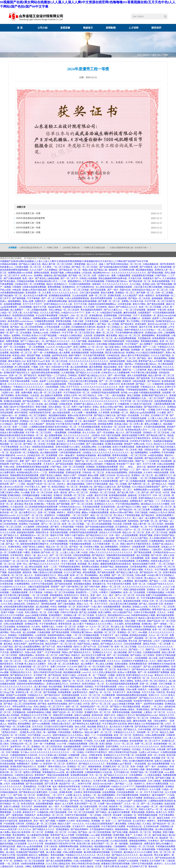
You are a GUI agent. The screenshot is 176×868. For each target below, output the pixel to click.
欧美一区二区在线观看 (134, 592)
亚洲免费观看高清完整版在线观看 (33, 467)
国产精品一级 (76, 547)
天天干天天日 (73, 387)
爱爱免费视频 (54, 287)
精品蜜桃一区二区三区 (146, 638)
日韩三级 (94, 744)
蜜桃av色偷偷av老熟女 (124, 709)
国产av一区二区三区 (78, 492)
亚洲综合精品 (87, 846)
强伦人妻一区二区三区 (88, 698)
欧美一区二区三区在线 (36, 418)
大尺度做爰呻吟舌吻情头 (102, 829)
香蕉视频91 (94, 621)
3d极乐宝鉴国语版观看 (56, 384)
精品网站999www (102, 273)
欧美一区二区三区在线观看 (53, 330)
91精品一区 (85, 641)
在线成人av (167, 547)
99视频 (84, 621)
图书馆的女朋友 (116, 364)
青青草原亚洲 (65, 624)
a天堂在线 (87, 273)
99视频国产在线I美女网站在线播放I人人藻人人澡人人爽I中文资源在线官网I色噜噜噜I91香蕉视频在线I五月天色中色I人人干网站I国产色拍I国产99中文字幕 (74, 261)
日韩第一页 (106, 698)
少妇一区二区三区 (79, 315)
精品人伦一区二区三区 (157, 290)
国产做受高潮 (143, 378)
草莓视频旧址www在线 (54, 772)
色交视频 (5, 567)
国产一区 (142, 672)
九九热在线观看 (80, 295)
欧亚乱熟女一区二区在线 (114, 427)
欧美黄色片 (6, 315)
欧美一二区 (169, 458)
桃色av (118, 347)
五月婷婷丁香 (40, 675)
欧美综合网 (85, 858)
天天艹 (136, 315)
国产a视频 (51, 821)
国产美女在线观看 (35, 784)
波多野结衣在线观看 (10, 518)
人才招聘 (134, 28)
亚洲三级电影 (106, 744)
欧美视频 (82, 564)
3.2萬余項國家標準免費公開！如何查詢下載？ (129, 248)
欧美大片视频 (35, 638)
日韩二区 (169, 698)
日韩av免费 (141, 575)
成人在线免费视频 (79, 367)
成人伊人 (32, 450)
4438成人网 (153, 575)
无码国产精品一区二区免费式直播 (147, 772)
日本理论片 (76, 684)
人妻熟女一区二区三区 (155, 712)
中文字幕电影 (34, 298)
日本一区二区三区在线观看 (163, 601)
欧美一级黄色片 (147, 295)
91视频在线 (43, 812)
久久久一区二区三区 (100, 627)
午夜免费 (161, 749)
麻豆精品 (19, 504)
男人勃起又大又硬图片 (35, 664)
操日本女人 (87, 781)
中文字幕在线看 (69, 564)
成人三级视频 (122, 635)
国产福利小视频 (135, 570)
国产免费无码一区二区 (72, 318)
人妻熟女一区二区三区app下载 (55, 769)
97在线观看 (9, 824)
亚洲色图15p (89, 350)
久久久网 (8, 601)
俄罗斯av (129, 364)
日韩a (63, 387)
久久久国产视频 (79, 341)
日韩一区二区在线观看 (74, 467)
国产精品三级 (101, 270)
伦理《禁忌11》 (12, 849)
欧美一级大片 (125, 367)
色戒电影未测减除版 (72, 307)
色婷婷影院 (133, 521)
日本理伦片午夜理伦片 (141, 441)
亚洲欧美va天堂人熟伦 (31, 732)
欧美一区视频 (165, 627)
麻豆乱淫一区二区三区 (95, 378)
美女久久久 (32, 841)
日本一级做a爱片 (67, 455)
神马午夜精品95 (69, 558)
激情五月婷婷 (164, 818)
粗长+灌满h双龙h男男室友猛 (66, 787)
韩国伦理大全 (42, 532)
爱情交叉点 (103, 727)
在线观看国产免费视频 (114, 390)
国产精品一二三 (144, 384)
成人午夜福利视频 (163, 267)
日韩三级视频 (51, 358)
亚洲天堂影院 (141, 541)
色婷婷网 (139, 458)
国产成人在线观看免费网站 (62, 418)
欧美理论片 (165, 558)
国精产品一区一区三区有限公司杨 (94, 667)
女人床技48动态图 (105, 287)
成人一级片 (54, 806)
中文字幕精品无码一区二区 (45, 350)
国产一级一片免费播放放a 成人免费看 (52, 353)
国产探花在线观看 (65, 464)
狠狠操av (43, 338)
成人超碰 (110, 538)
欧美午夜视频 (160, 327)
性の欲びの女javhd (66, 590)
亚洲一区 (50, 838)
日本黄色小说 (168, 501)
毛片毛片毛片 (39, 738)
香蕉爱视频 (80, 264)
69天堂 (166, 492)
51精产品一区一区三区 (72, 521)
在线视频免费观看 (112, 607)
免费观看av (44, 855)
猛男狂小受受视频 (32, 772)
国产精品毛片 (30, 375)
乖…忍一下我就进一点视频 (102, 675)
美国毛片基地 (74, 512)
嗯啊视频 (27, 709)
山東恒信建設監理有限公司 (31, 248)
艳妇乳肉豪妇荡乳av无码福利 (89, 464)
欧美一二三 (7, 795)
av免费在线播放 (95, 530)
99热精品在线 (99, 858)
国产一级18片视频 (117, 375)
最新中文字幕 (105, 490)
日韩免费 (134, 267)
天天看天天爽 (100, 781)
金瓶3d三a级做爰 (83, 715)
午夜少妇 (87, 581)
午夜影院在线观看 (24, 538)
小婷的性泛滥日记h (113, 758)
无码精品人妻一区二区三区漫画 (79, 615)
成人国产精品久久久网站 (129, 507)
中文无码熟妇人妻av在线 (27, 809)
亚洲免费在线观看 (79, 775)
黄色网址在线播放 (91, 567)
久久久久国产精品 (140, 538)
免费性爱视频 (13, 341)
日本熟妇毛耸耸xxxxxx (70, 507)
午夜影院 (80, 527)
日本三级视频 (166, 684)
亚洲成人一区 (105, 450)
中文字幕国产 (132, 344)
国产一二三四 (150, 347)
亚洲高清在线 (10, 667)
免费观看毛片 (17, 652)
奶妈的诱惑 (110, 530)
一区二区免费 (164, 644)
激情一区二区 (76, 561)
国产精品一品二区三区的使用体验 (27, 327)
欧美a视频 (157, 367)
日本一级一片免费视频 (45, 744)
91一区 (139, 792)
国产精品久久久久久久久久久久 (45, 564)
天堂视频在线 (144, 338)
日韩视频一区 (66, 578)
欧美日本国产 (84, 607)
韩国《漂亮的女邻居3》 (150, 450)
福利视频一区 (17, 567)
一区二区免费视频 (36, 347)
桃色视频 (169, 524)
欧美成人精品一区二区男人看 (129, 424)
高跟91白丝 (126, 290)
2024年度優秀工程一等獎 (28, 228)
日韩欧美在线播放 (93, 638)
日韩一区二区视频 (164, 293)
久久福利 (104, 384)
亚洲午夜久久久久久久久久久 (29, 581)
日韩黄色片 (55, 333)
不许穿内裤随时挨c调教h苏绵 (130, 333)
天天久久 (149, 570)
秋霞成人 (27, 318)
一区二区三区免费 (40, 595)
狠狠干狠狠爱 (17, 418)
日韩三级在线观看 (58, 812)
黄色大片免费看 (135, 798)
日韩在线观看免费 (60, 370)
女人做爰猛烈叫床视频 (68, 458)
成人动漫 (109, 347)
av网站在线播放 (73, 273)
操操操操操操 (95, 341)
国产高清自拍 (105, 521)
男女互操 (29, 504)
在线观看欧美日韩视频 (143, 275)
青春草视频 (90, 518)
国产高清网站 (8, 395)
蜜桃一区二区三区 (105, 333)
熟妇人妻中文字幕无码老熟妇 (136, 355)
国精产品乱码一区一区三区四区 (68, 712)
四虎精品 (13, 635)
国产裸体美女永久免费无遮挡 (61, 629)
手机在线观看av (76, 384)
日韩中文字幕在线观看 (97, 484)
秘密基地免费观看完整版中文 (35, 544)
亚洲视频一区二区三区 (56, 832)
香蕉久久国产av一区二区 (129, 530)
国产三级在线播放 (95, 444)
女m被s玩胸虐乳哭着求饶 (141, 761)
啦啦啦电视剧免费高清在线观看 (103, 470)
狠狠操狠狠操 (95, 767)
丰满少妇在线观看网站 (117, 472)
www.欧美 (57, 461)
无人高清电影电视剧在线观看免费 (41, 507)
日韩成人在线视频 (88, 278)
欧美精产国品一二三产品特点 (53, 375)
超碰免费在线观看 (58, 818)
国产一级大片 (143, 470)
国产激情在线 (146, 641)
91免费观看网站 (157, 541)
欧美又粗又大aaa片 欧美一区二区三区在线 (47, 361)
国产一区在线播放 (106, 433)
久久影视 (17, 812)
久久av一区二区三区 (159, 635)
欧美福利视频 (149, 849)
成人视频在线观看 (49, 452)
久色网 (53, 849)
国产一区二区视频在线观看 (133, 481)
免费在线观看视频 (15, 430)
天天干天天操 (149, 692)
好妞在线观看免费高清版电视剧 (19, 607)
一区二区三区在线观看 (135, 310)
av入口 (166, 587)
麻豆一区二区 (83, 849)
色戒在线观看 (15, 572)
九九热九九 (101, 615)
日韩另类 (20, 824)
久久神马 (148, 472)
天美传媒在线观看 (91, 507)
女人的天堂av (139, 821)
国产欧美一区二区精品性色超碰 (21, 410)
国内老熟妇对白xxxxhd (119, 615)
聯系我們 (156, 28)
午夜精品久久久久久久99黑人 (99, 624)
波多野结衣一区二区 (20, 747)
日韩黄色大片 (33, 604)
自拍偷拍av (123, 410)
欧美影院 (51, 478)
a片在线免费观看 (130, 535)
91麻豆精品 (47, 495)
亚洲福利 (147, 318)
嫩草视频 (125, 350)
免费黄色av (78, 732)
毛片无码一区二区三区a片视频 (37, 789)
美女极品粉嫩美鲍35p (46, 470)
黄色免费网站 (25, 724)
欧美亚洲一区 (40, 481)
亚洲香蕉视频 (111, 315)
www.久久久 (54, 538)
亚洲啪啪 (91, 467)
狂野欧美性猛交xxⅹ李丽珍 (25, 338)
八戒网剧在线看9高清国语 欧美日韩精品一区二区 (53, 427)
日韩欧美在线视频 (117, 421)
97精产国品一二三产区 (17, 721)
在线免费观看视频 (163, 401)
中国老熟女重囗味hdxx (117, 281)
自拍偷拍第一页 (20, 390)
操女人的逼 (169, 510)
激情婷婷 (113, 270)
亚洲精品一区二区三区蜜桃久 (33, 415)
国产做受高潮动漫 (47, 458)
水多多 (172, 581)
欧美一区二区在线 (54, 701)
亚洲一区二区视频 (47, 512)
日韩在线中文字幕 (60, 367)
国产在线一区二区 (50, 552)
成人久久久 (92, 264)
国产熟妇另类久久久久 (155, 407)
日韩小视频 (54, 612)
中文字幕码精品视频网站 (128, 504)
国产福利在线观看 (106, 572)
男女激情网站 (101, 678)
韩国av (7, 335)
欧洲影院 (120, 789)
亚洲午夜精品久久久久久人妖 (58, 304)
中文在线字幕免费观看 (47, 315)
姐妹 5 (102, 264)
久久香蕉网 (104, 413)
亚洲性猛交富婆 (74, 472)
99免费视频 (107, 641)
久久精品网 (162, 390)
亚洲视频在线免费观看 (60, 295)
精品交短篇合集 (46, 570)
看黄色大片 (132, 618)
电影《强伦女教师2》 (93, 570)
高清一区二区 (54, 364)
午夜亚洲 (4, 421)
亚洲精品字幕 (32, 624)
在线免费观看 (35, 621)
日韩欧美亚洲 (66, 404)
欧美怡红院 (98, 715)
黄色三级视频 (134, 395)
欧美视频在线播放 (52, 681)
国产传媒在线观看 (105, 658)
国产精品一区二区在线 (139, 298)
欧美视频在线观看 (80, 353)
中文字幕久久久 (33, 487)
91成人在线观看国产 (84, 861)
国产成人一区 (13, 544)
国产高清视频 (124, 487)
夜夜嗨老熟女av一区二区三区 (110, 430)
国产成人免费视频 (112, 370)
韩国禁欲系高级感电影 (43, 447)
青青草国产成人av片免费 (150, 361)
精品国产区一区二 (68, 784)
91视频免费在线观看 (45, 321)
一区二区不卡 (58, 795)
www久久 (51, 347)
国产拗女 (42, 704)
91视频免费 (74, 755)
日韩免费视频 (75, 433)
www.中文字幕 (79, 470)
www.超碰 (133, 393)
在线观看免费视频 (13, 304)
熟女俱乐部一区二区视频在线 (25, 452)
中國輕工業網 (52, 248)
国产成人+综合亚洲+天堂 (151, 604)
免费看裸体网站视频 (57, 301)
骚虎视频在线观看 (124, 287)
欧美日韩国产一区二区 (86, 804)
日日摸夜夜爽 (17, 398)
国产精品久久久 (160, 484)
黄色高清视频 (153, 769)
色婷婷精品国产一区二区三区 (122, 358)
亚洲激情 (5, 555)
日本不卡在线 (163, 410)
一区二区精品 (78, 752)
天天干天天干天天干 (33, 304)
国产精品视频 (61, 275)
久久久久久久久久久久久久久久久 (97, 701)
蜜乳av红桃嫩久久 (132, 318)
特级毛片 (76, 655)
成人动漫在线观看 (62, 413)
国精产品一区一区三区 (87, 461)
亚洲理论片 (50, 515)
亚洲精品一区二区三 (125, 293)
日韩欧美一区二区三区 (12, 575)
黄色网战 (71, 441)
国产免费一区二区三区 (109, 301)
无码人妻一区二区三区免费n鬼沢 (64, 664)
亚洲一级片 (96, 595)
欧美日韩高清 (28, 804)
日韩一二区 (104, 395)
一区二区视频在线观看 (36, 310)
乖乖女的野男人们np (22, 707)
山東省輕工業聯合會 (71, 248)
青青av (169, 353)
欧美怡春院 (141, 324)
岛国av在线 (132, 361)
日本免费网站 (143, 561)
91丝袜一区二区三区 (66, 627)
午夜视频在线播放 (80, 390)
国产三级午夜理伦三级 (84, 510)
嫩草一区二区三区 (103, 732)
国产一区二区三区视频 (53, 298)
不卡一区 (8, 861)
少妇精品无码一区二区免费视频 (30, 284)
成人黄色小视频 (79, 490)
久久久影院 (59, 669)
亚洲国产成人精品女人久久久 (93, 375)
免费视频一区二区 (67, 607)
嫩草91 (167, 855)
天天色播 (19, 664)
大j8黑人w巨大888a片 (149, 752)
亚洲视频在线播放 (72, 581)
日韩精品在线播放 (9, 264)
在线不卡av (43, 450)
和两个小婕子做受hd (82, 407)
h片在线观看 (21, 844)
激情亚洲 (27, 572)
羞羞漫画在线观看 (26, 532)
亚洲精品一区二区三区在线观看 (29, 861)
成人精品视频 (42, 607)
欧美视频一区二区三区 (40, 490)
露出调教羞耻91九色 (136, 398)
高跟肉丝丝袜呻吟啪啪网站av (103, 304)
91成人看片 (97, 607)
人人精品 (110, 789)
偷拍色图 (40, 761)
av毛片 (166, 307)
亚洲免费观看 (65, 692)
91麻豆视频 (154, 689)
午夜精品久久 (40, 538)
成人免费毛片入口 (164, 475)
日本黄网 (117, 318)
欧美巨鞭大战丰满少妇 (16, 621)
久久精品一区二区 (143, 835)
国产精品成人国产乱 (156, 435)
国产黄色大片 (91, 521)
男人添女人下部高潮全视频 (127, 515)
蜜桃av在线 (127, 629)
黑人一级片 (138, 518)
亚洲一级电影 (152, 558)
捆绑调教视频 (118, 778)
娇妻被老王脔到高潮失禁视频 (116, 864)
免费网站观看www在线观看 (46, 318)
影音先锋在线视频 (59, 532)
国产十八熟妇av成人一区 (33, 341)
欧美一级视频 (23, 838)
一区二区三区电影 (81, 290)
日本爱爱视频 (82, 835)
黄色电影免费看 (22, 350)
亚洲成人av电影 (58, 641)
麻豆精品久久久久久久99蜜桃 (71, 444)
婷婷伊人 (62, 512)
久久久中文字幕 (137, 410)
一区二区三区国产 (156, 398)
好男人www (27, 275)
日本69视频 (102, 344)
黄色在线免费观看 (24, 749)
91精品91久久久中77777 (73, 313)
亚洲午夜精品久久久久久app (98, 318)
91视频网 (61, 821)
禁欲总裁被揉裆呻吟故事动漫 (113, 278)
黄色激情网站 (161, 358)
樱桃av (85, 512)
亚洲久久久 (154, 695)
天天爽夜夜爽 (109, 695)
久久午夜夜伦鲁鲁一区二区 (106, 544)
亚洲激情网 (100, 335)
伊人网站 (70, 669)
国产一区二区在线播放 (21, 333)
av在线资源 (41, 635)
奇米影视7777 (123, 464)
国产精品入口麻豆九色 (30, 264)
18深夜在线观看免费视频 (34, 287)
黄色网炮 (122, 838)
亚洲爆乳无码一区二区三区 (98, 712)
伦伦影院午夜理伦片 (144, 701)
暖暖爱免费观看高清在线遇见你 (116, 564)
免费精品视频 (24, 689)
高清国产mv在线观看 (16, 695)
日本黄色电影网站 (139, 567)
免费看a (125, 301)
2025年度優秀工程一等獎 (28, 213)
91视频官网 (158, 384)
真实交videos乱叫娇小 (158, 324)
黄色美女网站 (30, 590)
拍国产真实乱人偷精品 (51, 475)
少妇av (121, 687)
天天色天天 (49, 464)
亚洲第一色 (12, 541)
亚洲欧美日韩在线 (88, 450)
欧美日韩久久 (124, 669)
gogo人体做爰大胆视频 (37, 615)
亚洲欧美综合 (44, 795)
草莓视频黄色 (57, 595)
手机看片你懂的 (55, 798)
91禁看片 (103, 592)
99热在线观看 (139, 381)
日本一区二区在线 (162, 495)
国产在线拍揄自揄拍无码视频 (114, 267)
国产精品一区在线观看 (128, 415)
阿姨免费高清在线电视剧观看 (25, 475)
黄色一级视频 (7, 649)
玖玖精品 (26, 335)
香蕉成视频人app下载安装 (119, 764)
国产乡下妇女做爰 (79, 738)
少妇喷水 (96, 435)
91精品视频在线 (151, 264)
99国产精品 (65, 655)
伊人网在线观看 (166, 364)
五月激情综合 (122, 527)
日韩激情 (17, 287)
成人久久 (120, 433)
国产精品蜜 (112, 858)
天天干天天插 (80, 304)
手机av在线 (6, 290)
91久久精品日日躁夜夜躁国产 (150, 353)
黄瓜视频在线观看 (132, 707)
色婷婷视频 (137, 712)
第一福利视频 (50, 732)
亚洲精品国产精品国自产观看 (28, 344)
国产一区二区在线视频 (118, 655)
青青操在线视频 (56, 430)
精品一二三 (91, 735)
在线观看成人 (30, 458)
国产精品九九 (130, 729)
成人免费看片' (17, 310)
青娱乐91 (169, 455)
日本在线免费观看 (133, 644)
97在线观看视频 (105, 735)
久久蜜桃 (66, 327)
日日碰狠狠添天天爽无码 (84, 327)
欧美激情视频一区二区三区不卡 (103, 618)
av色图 (90, 495)
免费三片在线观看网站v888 (159, 595)
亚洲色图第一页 (33, 293)
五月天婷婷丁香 (108, 410)
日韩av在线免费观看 (132, 347)
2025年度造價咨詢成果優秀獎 (30, 218)
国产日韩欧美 (146, 267)
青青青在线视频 (64, 321)
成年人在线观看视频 (137, 375)
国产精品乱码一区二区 (70, 270)
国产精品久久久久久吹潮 (88, 373)
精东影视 (42, 364)
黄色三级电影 (25, 481)
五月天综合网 (158, 378)
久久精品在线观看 (124, 701)
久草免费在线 (168, 769)
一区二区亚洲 (168, 607)
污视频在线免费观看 (78, 744)
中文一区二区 (81, 758)
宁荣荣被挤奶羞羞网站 (137, 390)
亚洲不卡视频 (8, 612)
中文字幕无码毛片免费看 (68, 424)
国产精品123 (116, 707)
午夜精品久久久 (148, 387)
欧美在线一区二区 (9, 512)
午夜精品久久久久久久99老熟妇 (89, 538)
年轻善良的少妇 (135, 826)
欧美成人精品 (19, 355)
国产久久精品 (135, 652)
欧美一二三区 (51, 567)
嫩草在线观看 (130, 313)
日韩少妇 (102, 421)
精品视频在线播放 (145, 270)
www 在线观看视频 (108, 461)
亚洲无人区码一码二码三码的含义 (80, 395)
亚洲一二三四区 (20, 427)
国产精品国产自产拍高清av (56, 801)
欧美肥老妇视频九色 (18, 490)
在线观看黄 (92, 749)
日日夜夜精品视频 (98, 364)
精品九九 (164, 732)
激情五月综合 (113, 350)
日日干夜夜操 (34, 735)
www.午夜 (30, 641)
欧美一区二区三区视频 (150, 307)
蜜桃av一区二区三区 (111, 587)
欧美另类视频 (59, 749)
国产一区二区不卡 (70, 278)
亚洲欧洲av (113, 438)
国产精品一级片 (145, 358)
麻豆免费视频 (96, 367)
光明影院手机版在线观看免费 (105, 393)
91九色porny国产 (64, 347)
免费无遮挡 (149, 844)
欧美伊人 (159, 864)
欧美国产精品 (107, 567)
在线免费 (8, 344)
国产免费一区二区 (145, 293)
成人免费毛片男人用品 (156, 518)
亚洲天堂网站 (30, 364)
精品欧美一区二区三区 (30, 541)
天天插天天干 (145, 495)
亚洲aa (96, 407)
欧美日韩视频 (134, 692)
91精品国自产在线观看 (111, 313)
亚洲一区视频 (137, 767)
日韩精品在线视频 (26, 281)
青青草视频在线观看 (74, 687)
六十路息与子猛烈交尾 (141, 404)
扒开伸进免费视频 (59, 544)
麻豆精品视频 (65, 324)
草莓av (152, 390)
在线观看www (105, 709)
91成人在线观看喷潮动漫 (77, 298)
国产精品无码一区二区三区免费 (135, 510)
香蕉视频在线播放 (150, 341)
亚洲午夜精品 (103, 561)
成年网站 (5, 632)
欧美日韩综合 (168, 747)
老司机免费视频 (133, 624)
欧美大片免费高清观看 (39, 370)
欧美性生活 (93, 610)
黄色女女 (159, 675)
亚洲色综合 (139, 735)
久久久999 (72, 667)
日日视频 (67, 364)
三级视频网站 (116, 592)
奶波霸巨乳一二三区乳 (87, 592)
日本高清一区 (133, 598)
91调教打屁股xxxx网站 (62, 758)
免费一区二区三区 (98, 295)
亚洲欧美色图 (115, 295)
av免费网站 (18, 358)
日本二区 (134, 550)
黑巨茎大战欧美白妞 (115, 353)
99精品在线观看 (161, 472)
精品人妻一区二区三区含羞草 (48, 393)
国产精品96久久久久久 (82, 678)
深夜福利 (97, 284)
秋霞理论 (12, 724)
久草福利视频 (67, 527)
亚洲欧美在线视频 (114, 444)
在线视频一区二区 (73, 421)
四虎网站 (39, 275)
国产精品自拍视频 (17, 841)
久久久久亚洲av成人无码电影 (53, 755)
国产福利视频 (63, 504)
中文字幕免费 (161, 570)
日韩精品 (73, 375)
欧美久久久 (162, 812)
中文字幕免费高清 (48, 624)
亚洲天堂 (121, 675)
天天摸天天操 (149, 749)
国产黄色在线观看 (156, 304)
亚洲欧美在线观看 (13, 401)
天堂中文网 (109, 866)
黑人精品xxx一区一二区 (156, 578)
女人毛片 (46, 758)
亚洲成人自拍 (149, 284)
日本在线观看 (64, 398)
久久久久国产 (37, 270)
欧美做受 (14, 421)
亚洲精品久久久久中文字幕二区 (36, 715)
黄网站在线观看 (42, 273)
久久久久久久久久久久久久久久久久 (129, 273)
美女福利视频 (56, 687)
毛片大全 (17, 789)
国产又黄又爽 (51, 784)
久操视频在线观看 (152, 652)
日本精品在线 (113, 355)
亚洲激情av (7, 387)
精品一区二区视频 (118, 484)
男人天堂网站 (133, 321)
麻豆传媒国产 (90, 421)
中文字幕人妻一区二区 (107, 510)
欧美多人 (95, 410)
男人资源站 (94, 564)
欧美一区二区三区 (118, 678)
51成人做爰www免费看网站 (138, 610)
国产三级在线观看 (76, 749)
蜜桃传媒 (169, 298)
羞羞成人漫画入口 (86, 430)
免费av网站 (70, 430)
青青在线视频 (138, 812)
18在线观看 (29, 470)
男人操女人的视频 (105, 664)
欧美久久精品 (70, 675)
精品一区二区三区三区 (70, 350)
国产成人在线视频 (88, 612)
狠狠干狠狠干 (75, 355)
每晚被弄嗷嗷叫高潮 (157, 481)
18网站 (28, 866)
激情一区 (4, 333)
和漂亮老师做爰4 (134, 627)
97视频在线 (110, 464)
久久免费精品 (51, 270)
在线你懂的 (170, 384)
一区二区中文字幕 (58, 338)
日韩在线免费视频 (82, 555)
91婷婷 (54, 450)
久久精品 (147, 824)
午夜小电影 (78, 321)
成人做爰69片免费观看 (52, 395)
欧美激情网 (35, 778)
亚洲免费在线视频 (113, 738)
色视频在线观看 (116, 344)
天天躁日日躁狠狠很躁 (80, 284)
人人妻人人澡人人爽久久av (101, 418)
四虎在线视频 (136, 472)
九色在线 (88, 335)
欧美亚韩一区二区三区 (102, 338)
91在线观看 (34, 524)
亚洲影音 (58, 495)
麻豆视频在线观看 (95, 789)
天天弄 (99, 866)
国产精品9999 (154, 381)
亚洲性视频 (119, 835)
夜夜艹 (39, 610)
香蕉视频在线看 (91, 721)
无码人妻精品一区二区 (59, 407)
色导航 (124, 393)
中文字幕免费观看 (10, 447)
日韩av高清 (96, 390)
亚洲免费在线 (96, 315)
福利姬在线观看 (118, 361)
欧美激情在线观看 (142, 367)
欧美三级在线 (87, 866)
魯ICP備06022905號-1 (103, 254)
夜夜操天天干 (29, 812)
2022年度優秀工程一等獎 (28, 233)
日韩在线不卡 (110, 404)
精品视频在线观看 (72, 672)
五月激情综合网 (8, 610)
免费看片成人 (48, 627)
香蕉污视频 (41, 407)
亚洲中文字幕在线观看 (16, 638)
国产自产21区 (49, 647)
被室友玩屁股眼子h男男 (134, 435)
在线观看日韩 (110, 541)
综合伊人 (62, 441)
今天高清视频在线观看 (164, 313)
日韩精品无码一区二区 (82, 501)
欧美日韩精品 (22, 395)
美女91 (160, 387)
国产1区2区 (156, 492)
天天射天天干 (53, 561)
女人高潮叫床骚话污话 (46, 324)
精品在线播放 (111, 367)
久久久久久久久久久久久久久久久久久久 (89, 361)
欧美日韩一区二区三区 (97, 498)
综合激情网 (166, 461)
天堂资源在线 (148, 321)
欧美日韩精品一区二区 (59, 481)
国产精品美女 (127, 324)
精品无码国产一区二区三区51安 (40, 378)
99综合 (145, 601)
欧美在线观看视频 (161, 281)
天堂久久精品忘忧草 (48, 501)
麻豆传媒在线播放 (76, 484)
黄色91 (40, 358)
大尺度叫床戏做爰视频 (94, 281)
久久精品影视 (120, 298)
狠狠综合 (48, 275)
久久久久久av (114, 661)
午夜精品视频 (163, 849)
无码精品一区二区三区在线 (156, 433)
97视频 (35, 367)
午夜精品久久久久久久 (125, 732)
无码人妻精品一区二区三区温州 (64, 310)
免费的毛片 (41, 301)
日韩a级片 (64, 315)
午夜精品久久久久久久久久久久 (29, 387)
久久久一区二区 (80, 364)
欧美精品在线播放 (139, 635)
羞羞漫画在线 (26, 821)
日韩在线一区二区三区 (94, 472)
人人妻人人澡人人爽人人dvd (162, 418)
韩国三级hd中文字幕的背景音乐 (19, 407)
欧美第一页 (111, 838)
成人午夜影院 (131, 327)
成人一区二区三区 (67, 849)
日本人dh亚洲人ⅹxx (95, 681)
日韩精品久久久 (36, 695)
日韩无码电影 (125, 315)
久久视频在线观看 (70, 806)
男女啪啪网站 (114, 550)
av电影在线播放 (156, 455)
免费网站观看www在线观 (20, 273)
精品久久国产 (70, 475)
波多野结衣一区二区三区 (47, 678)
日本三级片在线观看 (90, 293)
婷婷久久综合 (81, 358)
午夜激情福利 (51, 610)
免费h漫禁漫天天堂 (146, 447)
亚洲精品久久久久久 (105, 504)
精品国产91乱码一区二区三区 (41, 484)
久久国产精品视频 (48, 335)
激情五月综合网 (95, 370)
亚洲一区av (22, 564)
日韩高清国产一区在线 (79, 338)
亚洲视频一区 (138, 350)
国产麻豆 (55, 527)
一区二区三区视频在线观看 (152, 478)
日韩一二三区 (38, 838)
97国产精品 (15, 464)
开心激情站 (27, 598)
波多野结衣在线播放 (58, 704)
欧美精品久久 (61, 284)
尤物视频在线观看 (17, 441)
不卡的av (76, 398)
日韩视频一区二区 (13, 318)
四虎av (3, 301)
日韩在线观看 (153, 547)
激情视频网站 (15, 301)
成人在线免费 (35, 681)
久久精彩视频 (68, 373)
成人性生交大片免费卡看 (36, 295)
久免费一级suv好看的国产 (126, 698)
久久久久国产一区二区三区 (30, 515)
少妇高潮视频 (25, 307)
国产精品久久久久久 (122, 518)
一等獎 (165, 55)
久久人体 (44, 849)
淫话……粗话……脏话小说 (133, 467)
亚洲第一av (83, 627)
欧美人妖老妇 (122, 866)
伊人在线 (103, 806)
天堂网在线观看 (72, 701)
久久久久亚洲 (10, 481)
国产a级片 (17, 364)
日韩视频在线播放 (31, 495)
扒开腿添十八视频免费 (36, 430)
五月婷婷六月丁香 (160, 415)
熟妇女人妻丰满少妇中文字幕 (22, 501)
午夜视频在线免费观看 (150, 393)
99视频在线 (62, 541)
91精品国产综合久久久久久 (161, 584)
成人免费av (5, 832)
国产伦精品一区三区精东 (143, 655)
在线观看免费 (139, 547)
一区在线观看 (140, 764)
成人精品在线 (146, 855)
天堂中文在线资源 (42, 598)
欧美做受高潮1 (109, 507)
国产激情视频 (19, 298)
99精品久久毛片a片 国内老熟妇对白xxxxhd (137, 715)
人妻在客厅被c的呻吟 (16, 330)
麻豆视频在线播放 (134, 407)
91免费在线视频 (168, 752)
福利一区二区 (72, 707)
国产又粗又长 (17, 578)
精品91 (50, 284)
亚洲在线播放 (121, 664)
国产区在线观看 (98, 290)
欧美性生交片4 (72, 595)
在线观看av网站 (89, 447)
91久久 (149, 444)
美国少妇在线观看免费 (11, 470)
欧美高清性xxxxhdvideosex (21, 321)
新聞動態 (111, 28)
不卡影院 (88, 741)
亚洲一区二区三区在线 (82, 481)
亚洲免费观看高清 (138, 664)
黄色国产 (128, 444)
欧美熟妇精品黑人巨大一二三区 (51, 281)
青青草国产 (40, 775)
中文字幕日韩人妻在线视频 (144, 373)
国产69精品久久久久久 (127, 307)
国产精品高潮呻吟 (15, 378)
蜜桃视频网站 (149, 335)
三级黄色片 (82, 418)
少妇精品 (87, 452)
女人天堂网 (170, 792)
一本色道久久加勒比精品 (70, 335)
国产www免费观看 (41, 724)
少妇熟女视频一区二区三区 (28, 267)
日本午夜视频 (145, 729)
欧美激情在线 (24, 627)
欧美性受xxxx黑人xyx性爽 (70, 378)
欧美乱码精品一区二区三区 (65, 487)
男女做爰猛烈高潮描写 (92, 310)
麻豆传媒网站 (142, 581)
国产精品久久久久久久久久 (94, 458)
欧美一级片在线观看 (129, 387)
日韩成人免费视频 (13, 658)
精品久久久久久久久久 (91, 718)
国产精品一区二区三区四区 (85, 267)
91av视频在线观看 (67, 698)
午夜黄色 (28, 741)
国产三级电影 (100, 438)
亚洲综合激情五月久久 (46, 575)
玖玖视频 (51, 444)
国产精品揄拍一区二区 (11, 295)
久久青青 (47, 293)
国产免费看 (12, 681)
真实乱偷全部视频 (76, 330)
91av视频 (25, 492)
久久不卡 (100, 350)
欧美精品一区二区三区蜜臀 (47, 438)
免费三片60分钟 (108, 475)
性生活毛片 (69, 461)
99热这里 (17, 290)
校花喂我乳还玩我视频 (24, 315)
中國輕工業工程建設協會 (94, 248)
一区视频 (151, 410)
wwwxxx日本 (111, 570)
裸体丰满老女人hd (17, 361)
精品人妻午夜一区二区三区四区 (58, 264)
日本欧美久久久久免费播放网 (116, 373)
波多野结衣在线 (60, 355)
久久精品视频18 (133, 687)
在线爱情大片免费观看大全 (135, 661)
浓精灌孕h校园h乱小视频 (143, 615)
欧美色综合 (33, 330)
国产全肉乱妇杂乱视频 (60, 826)
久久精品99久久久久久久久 (13, 587)
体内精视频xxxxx (78, 618)
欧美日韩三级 (84, 844)
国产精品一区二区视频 (108, 324)
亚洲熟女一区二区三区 (143, 475)
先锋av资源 (65, 390)
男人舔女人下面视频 (18, 778)
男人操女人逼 (118, 627)
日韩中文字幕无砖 (70, 401)
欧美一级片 (28, 278)
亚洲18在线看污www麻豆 (68, 447)
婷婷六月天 (115, 384)
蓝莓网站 (16, 335)
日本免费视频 (137, 558)
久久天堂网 (89, 307)
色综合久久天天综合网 (164, 444)
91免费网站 (155, 452)
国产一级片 (113, 290)
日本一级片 (45, 367)
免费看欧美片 (137, 501)
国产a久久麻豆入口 (113, 310)
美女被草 (118, 815)
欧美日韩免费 (128, 384)
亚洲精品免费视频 (53, 581)
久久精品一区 (21, 550)
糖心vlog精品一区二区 (74, 498)
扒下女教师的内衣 (86, 287)
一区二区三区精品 (62, 267)
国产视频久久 (42, 641)
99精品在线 (169, 287)
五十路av (25, 752)
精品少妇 (89, 732)
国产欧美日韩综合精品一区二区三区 (124, 264)
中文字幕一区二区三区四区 (39, 433)
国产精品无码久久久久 (97, 535)
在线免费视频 (18, 784)
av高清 (86, 410)
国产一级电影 (161, 624)
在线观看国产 (145, 313)
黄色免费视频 (163, 335)
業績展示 (88, 28)
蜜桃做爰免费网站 (136, 421)
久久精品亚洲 (17, 507)
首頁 (139, 55)
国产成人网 (123, 492)
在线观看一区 (169, 393)
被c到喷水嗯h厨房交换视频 (97, 852)
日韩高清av (156, 718)
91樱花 (27, 552)
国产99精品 (101, 812)
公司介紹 (42, 28)
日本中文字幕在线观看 (42, 584)
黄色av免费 (28, 301)
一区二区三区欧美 (134, 578)
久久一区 (89, 604)
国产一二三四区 (18, 484)
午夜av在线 (9, 467)
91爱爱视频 (131, 672)
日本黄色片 (154, 841)
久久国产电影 (17, 324)
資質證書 (65, 28)
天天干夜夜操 (36, 592)
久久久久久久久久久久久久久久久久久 (100, 387)
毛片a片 (5, 755)
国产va (158, 278)
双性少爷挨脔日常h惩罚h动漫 (48, 672)
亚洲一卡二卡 (92, 313)
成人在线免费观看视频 (125, 338)
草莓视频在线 (39, 629)
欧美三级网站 (80, 347)
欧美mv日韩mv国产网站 (112, 407)
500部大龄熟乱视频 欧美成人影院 (116, 721)
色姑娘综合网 (55, 307)
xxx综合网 (131, 789)
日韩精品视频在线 (9, 792)
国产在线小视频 (120, 832)
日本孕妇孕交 (17, 555)
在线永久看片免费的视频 (12, 433)
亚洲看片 (42, 767)
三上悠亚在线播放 (153, 775)
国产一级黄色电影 (62, 598)
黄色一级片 (56, 858)
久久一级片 (108, 595)
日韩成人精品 (135, 824)
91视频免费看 (124, 275)
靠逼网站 (130, 353)
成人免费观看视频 (53, 435)
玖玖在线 (117, 524)
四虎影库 (127, 381)
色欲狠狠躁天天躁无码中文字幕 (60, 844)
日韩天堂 (161, 692)
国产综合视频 (116, 610)
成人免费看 (105, 575)
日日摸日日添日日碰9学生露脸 (59, 727)
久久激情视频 (105, 447)
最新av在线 (73, 415)
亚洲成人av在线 (41, 333)
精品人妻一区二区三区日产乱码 (53, 661)
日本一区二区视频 (19, 558)
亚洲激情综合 (69, 287)
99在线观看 (30, 358)
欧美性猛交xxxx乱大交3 (156, 798)
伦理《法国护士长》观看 (104, 275)
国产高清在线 (55, 675)
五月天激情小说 (102, 501)
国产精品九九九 (78, 370)
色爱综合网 (20, 649)
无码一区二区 (60, 789)
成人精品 (10, 852)
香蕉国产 (56, 587)
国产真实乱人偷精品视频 (47, 278)
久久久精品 (136, 284)
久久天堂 (104, 610)
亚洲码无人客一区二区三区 (29, 692)
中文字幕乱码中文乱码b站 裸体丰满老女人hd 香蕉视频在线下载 (133, 724)
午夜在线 (51, 504)
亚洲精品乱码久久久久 (21, 672)
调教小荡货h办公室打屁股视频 (48, 572)
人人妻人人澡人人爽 (70, 552)
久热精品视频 (44, 632)
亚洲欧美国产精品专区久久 (17, 373)
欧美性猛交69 (139, 290)
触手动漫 (157, 835)
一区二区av (158, 707)
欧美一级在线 (61, 492)
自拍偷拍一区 (67, 689)
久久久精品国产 (130, 295)
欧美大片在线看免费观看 (106, 481)
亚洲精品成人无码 (154, 333)
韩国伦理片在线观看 (63, 715)
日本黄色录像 (125, 304)
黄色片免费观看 (65, 647)
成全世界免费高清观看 (102, 298)
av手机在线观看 (118, 321)
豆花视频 (104, 321)
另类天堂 (122, 570)
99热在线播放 (133, 341)
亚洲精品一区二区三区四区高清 (47, 747)
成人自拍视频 (29, 632)
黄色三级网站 (127, 681)
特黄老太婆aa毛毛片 (161, 561)
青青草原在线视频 (121, 712)
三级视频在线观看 (19, 592)
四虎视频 (17, 618)
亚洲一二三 (105, 818)
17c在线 (20, 612)
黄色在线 (50, 424)
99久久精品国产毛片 (123, 612)
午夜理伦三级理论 (105, 798)
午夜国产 (29, 324)
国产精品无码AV (53, 695)
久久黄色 (47, 267)
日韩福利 (82, 475)
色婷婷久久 (65, 501)
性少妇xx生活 (124, 475)
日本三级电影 (142, 512)
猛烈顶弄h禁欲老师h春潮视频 (83, 301)
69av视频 (143, 632)
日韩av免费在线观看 (155, 735)
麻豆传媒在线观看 (166, 615)
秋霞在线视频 (97, 353)
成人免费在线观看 (97, 358)
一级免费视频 (91, 413)
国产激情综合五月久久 (74, 550)
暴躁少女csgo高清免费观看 (143, 413)
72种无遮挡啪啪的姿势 (114, 341)
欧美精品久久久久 (124, 658)
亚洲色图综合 (150, 627)
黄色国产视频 (57, 273)
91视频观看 (75, 344)
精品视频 (92, 727)
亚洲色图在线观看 (53, 550)
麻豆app (29, 498)
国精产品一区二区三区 (138, 718)
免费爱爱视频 (39, 866)
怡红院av (95, 398)
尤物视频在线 (136, 844)
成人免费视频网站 (140, 452)
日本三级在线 (51, 846)
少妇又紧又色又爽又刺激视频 (148, 287)
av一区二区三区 (96, 347)
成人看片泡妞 (41, 687)
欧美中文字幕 (86, 415)
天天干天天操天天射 (96, 550)
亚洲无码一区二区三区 (59, 290)
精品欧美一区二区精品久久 (110, 327)
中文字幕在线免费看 (20, 381)
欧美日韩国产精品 (56, 866)
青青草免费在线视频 (90, 649)
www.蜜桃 (169, 772)
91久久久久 (169, 367)
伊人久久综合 (89, 433)
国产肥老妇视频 (156, 273)
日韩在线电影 (42, 527)
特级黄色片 (148, 278)
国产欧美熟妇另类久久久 (147, 727)
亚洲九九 (85, 595)
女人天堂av (26, 447)
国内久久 (78, 647)
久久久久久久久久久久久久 (116, 284)
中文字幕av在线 (126, 541)
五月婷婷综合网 (127, 270)
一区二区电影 (95, 815)
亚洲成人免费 (64, 470)
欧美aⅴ (35, 335)
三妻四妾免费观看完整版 (142, 829)
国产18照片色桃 (92, 587)
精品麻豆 (146, 707)
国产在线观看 (21, 424)
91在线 (35, 381)
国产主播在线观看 (13, 278)
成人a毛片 (62, 721)
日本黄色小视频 (92, 547)
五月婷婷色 (102, 307)
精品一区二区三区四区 (11, 527)
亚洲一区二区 (16, 375)
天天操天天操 (135, 278)
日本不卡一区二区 (95, 330)
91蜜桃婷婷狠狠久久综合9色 (24, 755)
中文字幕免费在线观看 (152, 598)
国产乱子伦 (104, 778)
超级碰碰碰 (157, 298)
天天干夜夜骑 (75, 721)
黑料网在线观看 (49, 604)
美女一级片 (136, 464)
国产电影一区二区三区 (80, 275)
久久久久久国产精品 (50, 313)
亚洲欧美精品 (14, 495)
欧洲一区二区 (77, 575)
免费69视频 (27, 393)
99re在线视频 (21, 798)
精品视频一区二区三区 (21, 353)
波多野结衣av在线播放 (118, 741)
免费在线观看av (27, 655)
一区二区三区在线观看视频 (13, 370)
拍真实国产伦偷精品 (121, 749)
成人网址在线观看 (60, 518)
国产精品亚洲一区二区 (140, 281)
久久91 (153, 661)
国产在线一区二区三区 (90, 729)
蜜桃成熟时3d (75, 281)
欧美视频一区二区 (120, 413)
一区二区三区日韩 (138, 455)
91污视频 (155, 470)
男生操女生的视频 (13, 678)
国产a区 (145, 492)
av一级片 (18, 601)
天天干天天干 (91, 384)
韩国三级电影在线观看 (135, 590)
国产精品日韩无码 (154, 458)
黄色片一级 (30, 555)
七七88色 (53, 792)
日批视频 (23, 681)
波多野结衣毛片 (80, 692)
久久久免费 (77, 413)
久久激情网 (29, 527)
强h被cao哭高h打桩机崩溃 (35, 290)
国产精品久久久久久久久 (58, 341)
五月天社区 (37, 727)
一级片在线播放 (118, 395)
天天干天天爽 (149, 464)
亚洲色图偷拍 (63, 829)
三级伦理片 (157, 550)
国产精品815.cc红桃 (81, 841)
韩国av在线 (88, 270)
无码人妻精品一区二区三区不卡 (49, 707)
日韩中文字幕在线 (69, 612)
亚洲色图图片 (56, 615)
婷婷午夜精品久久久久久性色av (140, 330)
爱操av (80, 604)
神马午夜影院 (21, 413)
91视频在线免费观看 (99, 512)
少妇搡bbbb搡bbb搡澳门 (85, 324)
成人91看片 (78, 624)
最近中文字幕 (40, 307)
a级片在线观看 (167, 806)
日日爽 (42, 590)
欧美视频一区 (96, 758)
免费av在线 (139, 444)
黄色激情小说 (86, 487)
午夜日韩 (162, 310)
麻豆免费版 (112, 335)
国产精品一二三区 (158, 581)
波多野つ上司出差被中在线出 (54, 381)
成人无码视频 (51, 404)
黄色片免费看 (108, 293)
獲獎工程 (156, 55)
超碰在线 (133, 495)
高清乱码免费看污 (165, 515)
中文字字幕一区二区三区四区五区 (79, 333)
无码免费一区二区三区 (74, 495)
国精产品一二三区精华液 (135, 370)
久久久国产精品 (31, 313)
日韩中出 (85, 398)
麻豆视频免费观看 (166, 467)
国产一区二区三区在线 (32, 404)
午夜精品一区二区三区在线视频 (40, 398)
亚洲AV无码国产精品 (156, 350)
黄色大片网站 (139, 304)
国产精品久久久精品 (112, 729)
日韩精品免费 (120, 521)
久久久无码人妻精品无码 (13, 604)
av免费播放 (128, 581)
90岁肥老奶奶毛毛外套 (40, 413)
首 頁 (20, 28)
